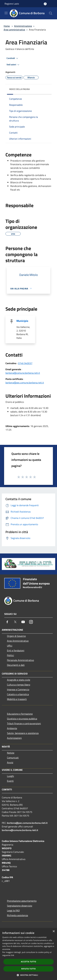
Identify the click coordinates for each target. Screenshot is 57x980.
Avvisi (10, 762)
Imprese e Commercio (18, 689)
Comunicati (13, 758)
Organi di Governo (16, 636)
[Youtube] (23, 622)
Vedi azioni (13, 65)
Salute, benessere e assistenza (23, 733)
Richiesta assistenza (17, 915)
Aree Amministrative (18, 641)
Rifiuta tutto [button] (28, 969)
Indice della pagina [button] (19, 89)
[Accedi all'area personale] (45, 4)
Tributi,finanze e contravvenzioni (24, 723)
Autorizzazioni (14, 738)
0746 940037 (25, 363)
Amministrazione (23, 26)
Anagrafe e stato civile (19, 680)
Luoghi (10, 776)
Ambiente (12, 728)
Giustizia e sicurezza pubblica (22, 719)
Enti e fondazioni (16, 650)
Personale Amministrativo (20, 660)
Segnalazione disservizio (20, 906)
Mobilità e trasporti (17, 699)
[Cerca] (51, 13)
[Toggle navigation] (6, 13)
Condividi (13, 58)
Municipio (22, 321)
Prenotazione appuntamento (22, 901)
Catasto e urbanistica (18, 694)
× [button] (54, 931)
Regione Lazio (12, 4)
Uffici (10, 646)
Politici (10, 655)
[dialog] (28, 954)
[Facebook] (7, 622)
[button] (29, 975)
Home (7, 26)
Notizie (11, 753)
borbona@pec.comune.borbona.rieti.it (25, 383)
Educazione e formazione (20, 714)
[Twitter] (15, 622)
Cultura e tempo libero (19, 685)
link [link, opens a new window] (13, 955)
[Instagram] (31, 622)
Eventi (10, 781)
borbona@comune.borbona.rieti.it (23, 373)
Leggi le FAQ (13, 910)
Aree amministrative (14, 30)
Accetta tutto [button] (28, 962)
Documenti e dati (16, 665)
